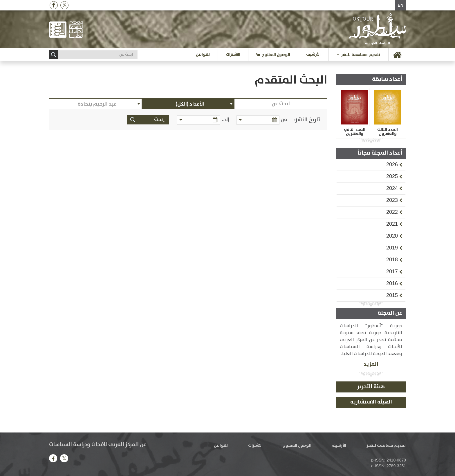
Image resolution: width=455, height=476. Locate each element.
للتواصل (203, 55)
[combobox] (188, 104)
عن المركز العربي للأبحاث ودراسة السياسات (98, 445)
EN (401, 5)
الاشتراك (233, 55)
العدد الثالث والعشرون (388, 132)
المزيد (371, 364)
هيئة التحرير (371, 387)
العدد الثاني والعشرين (355, 132)
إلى (226, 120)
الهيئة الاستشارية (371, 402)
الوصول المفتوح (276, 55)
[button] (392, 164)
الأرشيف (313, 55)
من (284, 120)
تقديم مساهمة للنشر (361, 55)
